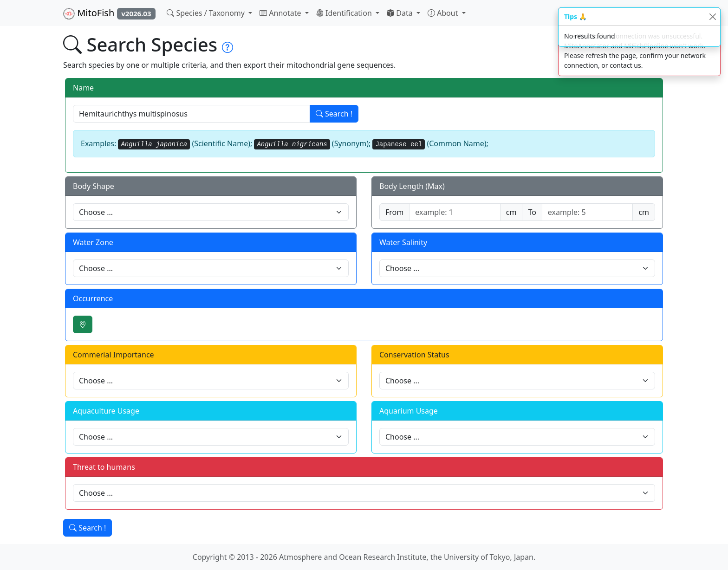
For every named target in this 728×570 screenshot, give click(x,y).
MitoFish (109, 13)
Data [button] (401, 13)
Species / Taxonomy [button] (207, 13)
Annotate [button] (281, 13)
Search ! (334, 114)
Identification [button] (345, 13)
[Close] (712, 16)
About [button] (444, 13)
